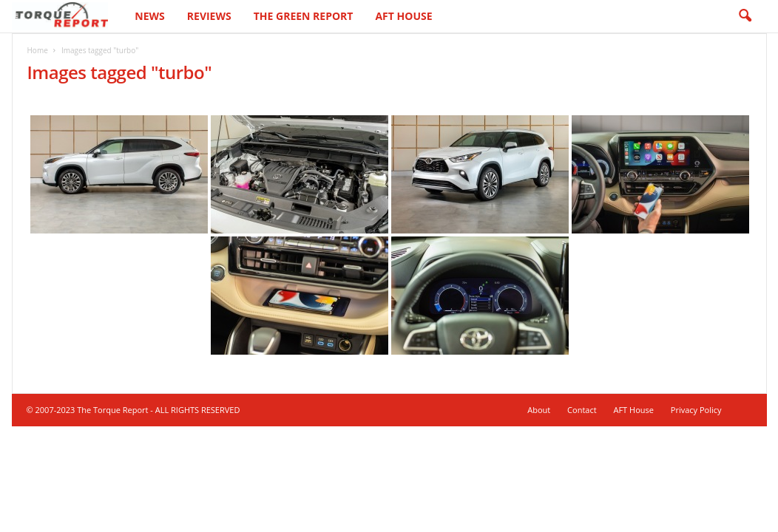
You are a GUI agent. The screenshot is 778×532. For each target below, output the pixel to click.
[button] (745, 16)
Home (38, 50)
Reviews (209, 16)
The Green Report (304, 16)
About (539, 410)
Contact (582, 410)
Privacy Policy (696, 410)
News (149, 16)
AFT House (403, 16)
